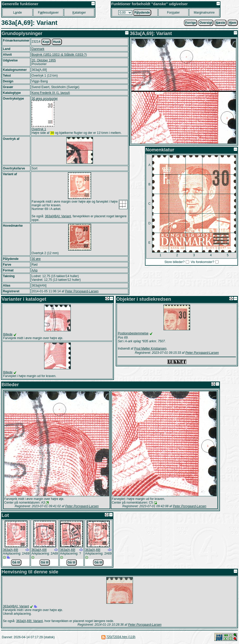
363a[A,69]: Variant (30, 622)
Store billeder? (174, 262)
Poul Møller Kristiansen (150, 349)
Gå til (16, 563)
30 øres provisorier (45, 99)
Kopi (46, 42)
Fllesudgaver (48, 13)
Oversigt (206, 23)
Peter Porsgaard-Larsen (82, 292)
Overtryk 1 (39, 129)
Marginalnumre (204, 13)
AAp (35, 271)
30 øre (36, 259)
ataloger (79, 13)
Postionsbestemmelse (133, 334)
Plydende (142, 13)
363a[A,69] (10, 550)
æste (221, 23)
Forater (173, 13)
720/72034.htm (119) (121, 637)
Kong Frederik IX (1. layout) (51, 93)
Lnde (17, 13)
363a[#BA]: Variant (58, 217)
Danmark (38, 49)
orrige (191, 23)
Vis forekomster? (202, 262)
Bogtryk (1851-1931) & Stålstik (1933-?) (59, 55)
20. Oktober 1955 (44, 60)
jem (233, 23)
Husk (57, 42)
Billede (8, 335)
